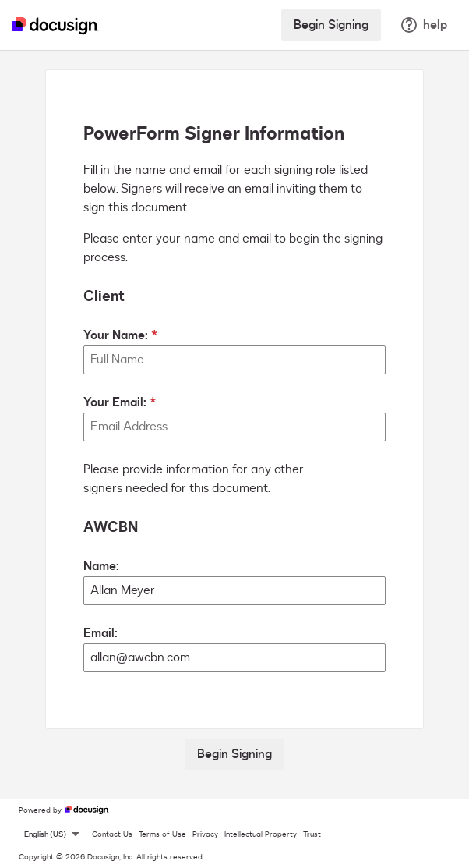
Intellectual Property (261, 834)
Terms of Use (162, 834)
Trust (312, 834)
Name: (101, 566)
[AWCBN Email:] (235, 658)
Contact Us (112, 834)
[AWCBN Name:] (235, 591)
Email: (100, 633)
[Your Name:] (235, 360)
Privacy (205, 834)
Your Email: (115, 402)
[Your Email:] (235, 427)
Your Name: (116, 335)
